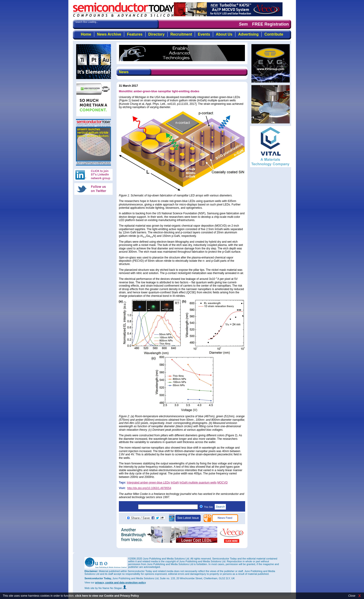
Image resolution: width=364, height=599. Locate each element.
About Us (224, 34)
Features (135, 34)
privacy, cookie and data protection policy (121, 582)
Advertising (248, 34)
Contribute (274, 34)
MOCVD (223, 483)
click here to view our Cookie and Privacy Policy (107, 596)
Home (86, 34)
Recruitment (181, 34)
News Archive (109, 34)
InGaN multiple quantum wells (198, 483)
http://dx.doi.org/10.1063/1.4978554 (149, 488)
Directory (156, 34)
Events (204, 34)
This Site (215, 507)
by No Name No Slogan (111, 588)
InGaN (175, 483)
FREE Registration (270, 24)
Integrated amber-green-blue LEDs (148, 483)
